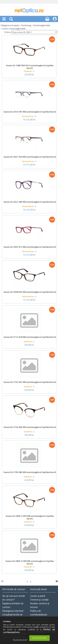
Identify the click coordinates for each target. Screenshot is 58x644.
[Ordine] (34, 32)
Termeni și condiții (39, 600)
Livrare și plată (38, 596)
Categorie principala (10, 25)
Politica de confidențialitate (39, 613)
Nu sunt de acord (20, 640)
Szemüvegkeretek (42, 25)
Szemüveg (26, 25)
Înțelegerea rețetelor (13, 611)
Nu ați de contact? (14, 598)
